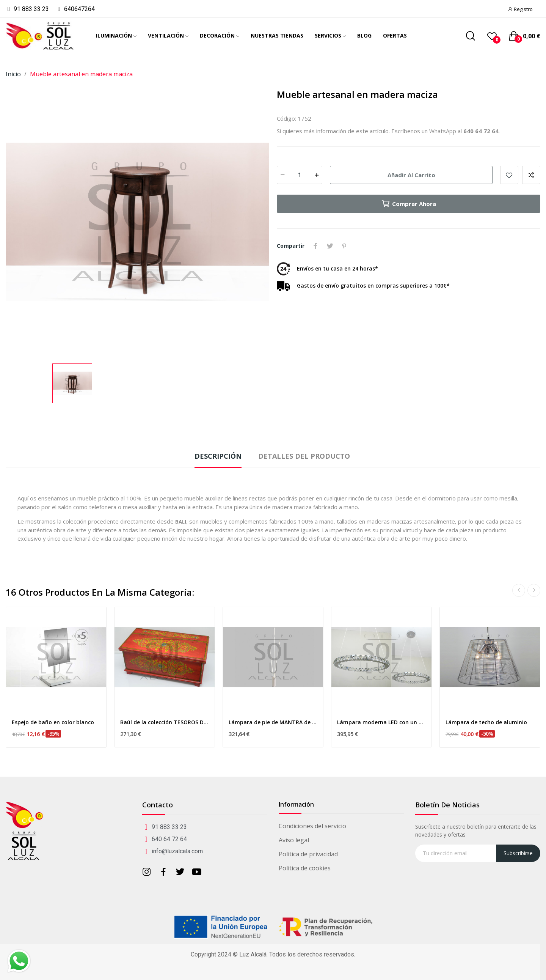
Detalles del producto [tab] (304, 456)
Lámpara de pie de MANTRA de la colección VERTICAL (273, 722)
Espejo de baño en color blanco (53, 722)
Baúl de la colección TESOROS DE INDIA (165, 722)
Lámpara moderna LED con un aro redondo (381, 722)
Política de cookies (305, 868)
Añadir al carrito (411, 175)
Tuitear (330, 246)
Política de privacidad (308, 854)
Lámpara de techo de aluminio (486, 722)
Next (534, 590)
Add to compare (531, 175)
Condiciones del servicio (312, 826)
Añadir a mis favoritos (509, 175)
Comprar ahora (409, 204)
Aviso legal (294, 840)
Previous (519, 590)
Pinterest (344, 246)
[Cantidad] (300, 175)
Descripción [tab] (218, 456)
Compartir (315, 246)
